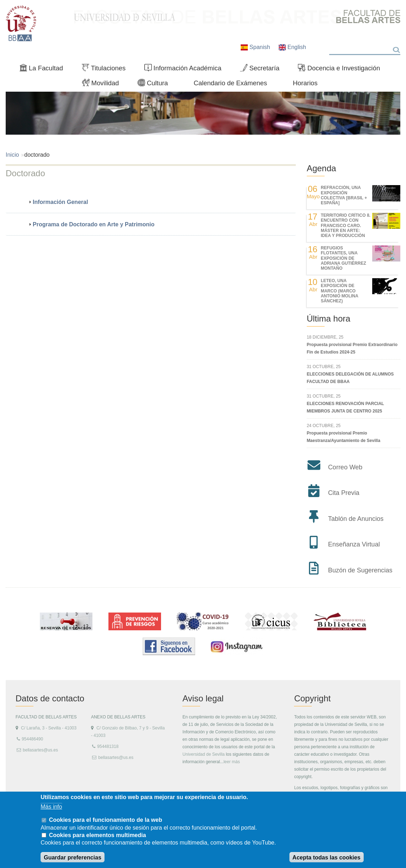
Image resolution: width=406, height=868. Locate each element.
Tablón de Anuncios (356, 519)
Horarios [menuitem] (305, 83)
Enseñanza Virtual (354, 544)
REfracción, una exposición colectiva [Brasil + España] (344, 195)
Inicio (12, 155)
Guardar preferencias (73, 858)
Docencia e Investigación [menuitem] (342, 70)
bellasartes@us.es (40, 750)
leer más (232, 762)
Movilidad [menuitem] (103, 85)
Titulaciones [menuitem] (107, 70)
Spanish (256, 47)
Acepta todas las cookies (327, 858)
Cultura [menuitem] (156, 85)
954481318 (108, 746)
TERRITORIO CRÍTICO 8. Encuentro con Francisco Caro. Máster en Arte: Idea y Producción (346, 226)
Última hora (329, 319)
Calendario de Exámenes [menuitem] (231, 83)
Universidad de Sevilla (204, 754)
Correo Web (345, 467)
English (292, 47)
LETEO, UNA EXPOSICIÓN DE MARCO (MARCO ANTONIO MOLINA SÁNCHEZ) (339, 291)
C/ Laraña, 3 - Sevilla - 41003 (49, 728)
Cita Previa (344, 493)
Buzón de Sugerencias (360, 570)
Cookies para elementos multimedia (98, 835)
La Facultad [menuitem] (44, 70)
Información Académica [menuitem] (186, 70)
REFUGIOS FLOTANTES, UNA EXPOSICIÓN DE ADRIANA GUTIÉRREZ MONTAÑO (343, 258)
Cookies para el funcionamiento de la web (106, 820)
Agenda (322, 168)
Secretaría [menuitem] (263, 70)
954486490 (32, 739)
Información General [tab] (58, 202)
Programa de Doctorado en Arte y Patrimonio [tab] (91, 224)
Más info (51, 807)
